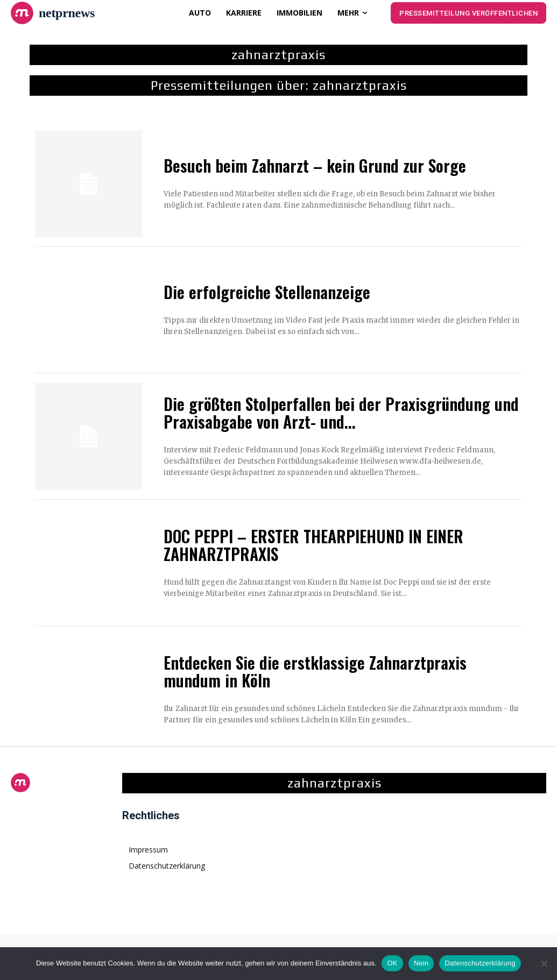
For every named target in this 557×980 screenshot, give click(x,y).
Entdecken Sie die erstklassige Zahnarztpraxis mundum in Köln (315, 671)
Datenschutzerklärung (480, 963)
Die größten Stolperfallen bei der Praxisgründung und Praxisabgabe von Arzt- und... (341, 413)
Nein (421, 963)
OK (392, 963)
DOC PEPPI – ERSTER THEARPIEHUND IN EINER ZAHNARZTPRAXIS (313, 545)
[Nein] (544, 963)
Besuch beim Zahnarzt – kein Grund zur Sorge (315, 165)
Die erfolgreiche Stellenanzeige (267, 292)
